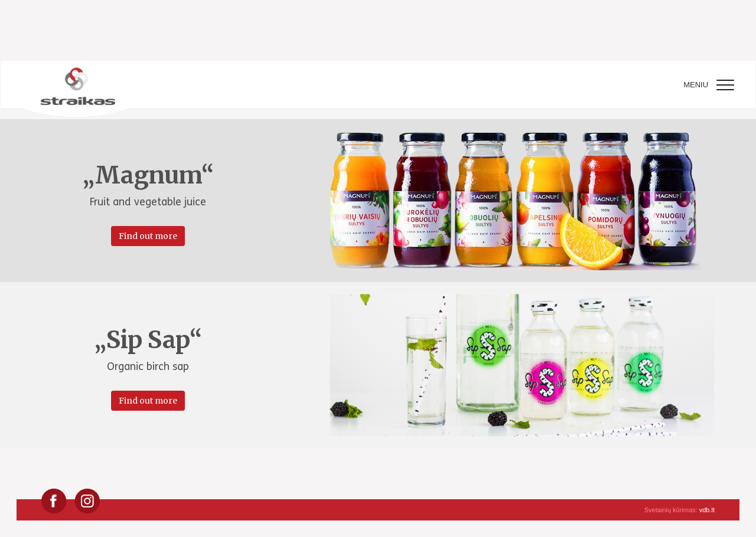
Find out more (148, 236)
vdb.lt (707, 510)
